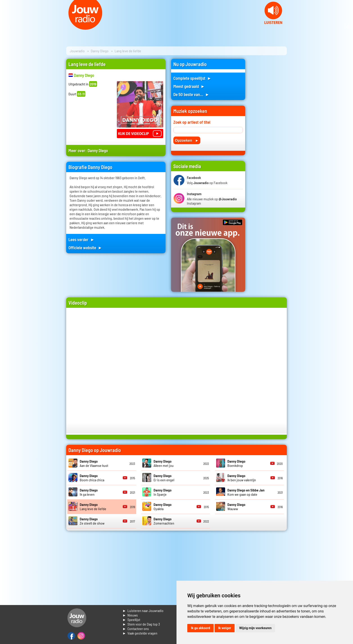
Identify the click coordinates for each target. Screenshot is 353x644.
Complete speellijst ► (192, 78)
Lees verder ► (81, 239)
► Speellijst (131, 620)
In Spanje (163, 492)
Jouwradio (77, 51)
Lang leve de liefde (93, 507)
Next (347, 27)
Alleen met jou (164, 463)
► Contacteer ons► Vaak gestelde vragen (140, 631)
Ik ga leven (89, 492)
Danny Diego (100, 51)
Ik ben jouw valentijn (242, 478)
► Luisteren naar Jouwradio (143, 611)
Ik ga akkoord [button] (200, 628)
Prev (6, 27)
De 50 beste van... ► (191, 94)
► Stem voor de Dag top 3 (141, 624)
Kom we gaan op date (246, 492)
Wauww (236, 507)
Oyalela (163, 507)
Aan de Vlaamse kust (94, 463)
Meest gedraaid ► (189, 86)
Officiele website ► (85, 248)
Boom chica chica (92, 478)
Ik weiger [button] (225, 628)
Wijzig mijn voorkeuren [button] (255, 628)
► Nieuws (130, 615)
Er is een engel (164, 478)
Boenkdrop (236, 463)
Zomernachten (164, 521)
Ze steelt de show (92, 521)
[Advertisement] (269, 126)
